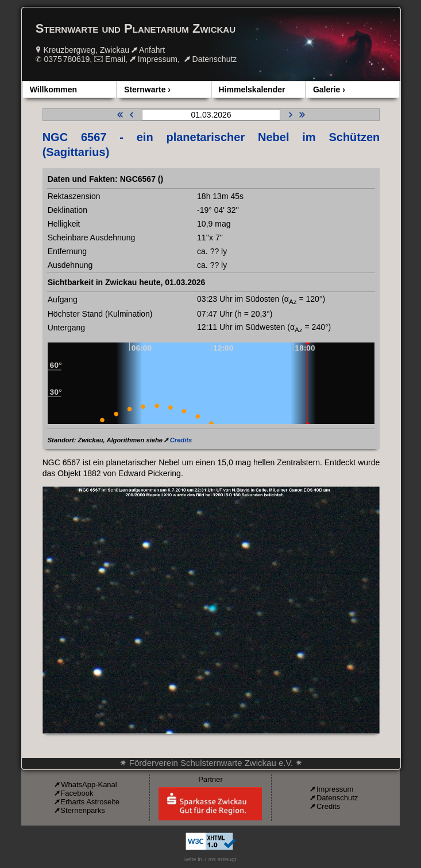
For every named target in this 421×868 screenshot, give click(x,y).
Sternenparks (82, 810)
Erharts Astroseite (90, 802)
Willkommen (53, 89)
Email (115, 59)
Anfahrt (152, 50)
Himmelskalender (252, 89)
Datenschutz (215, 59)
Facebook (77, 793)
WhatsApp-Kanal (89, 785)
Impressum (158, 59)
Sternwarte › (147, 89)
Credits (181, 440)
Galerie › (329, 89)
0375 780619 (67, 59)
